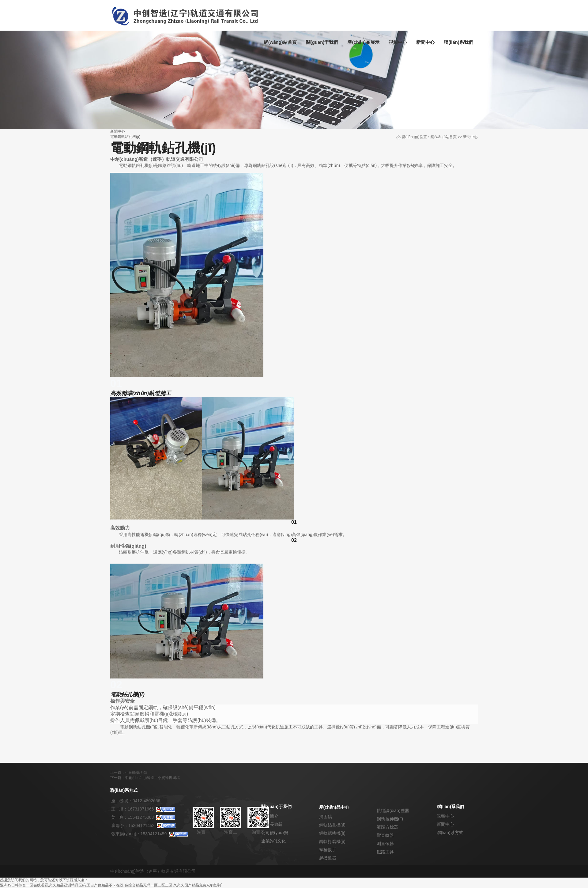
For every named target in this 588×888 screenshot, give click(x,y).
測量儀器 (385, 844)
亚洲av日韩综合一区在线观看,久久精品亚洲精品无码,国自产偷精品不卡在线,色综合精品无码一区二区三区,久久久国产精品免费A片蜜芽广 (112, 885)
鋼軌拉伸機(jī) (390, 819)
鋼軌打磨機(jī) (332, 841)
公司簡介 (270, 816)
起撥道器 (328, 858)
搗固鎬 (326, 817)
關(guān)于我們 (322, 42)
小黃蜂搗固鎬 (136, 773)
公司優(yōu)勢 (275, 833)
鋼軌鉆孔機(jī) (332, 825)
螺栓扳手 (328, 850)
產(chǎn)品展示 (363, 42)
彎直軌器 (385, 835)
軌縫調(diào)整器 (393, 811)
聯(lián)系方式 (450, 833)
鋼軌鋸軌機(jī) (332, 833)
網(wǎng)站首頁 (280, 42)
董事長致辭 (272, 824)
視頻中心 (398, 42)
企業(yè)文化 (273, 841)
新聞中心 (425, 42)
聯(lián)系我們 (458, 42)
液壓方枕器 (387, 827)
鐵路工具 (385, 852)
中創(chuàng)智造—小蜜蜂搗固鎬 (152, 778)
